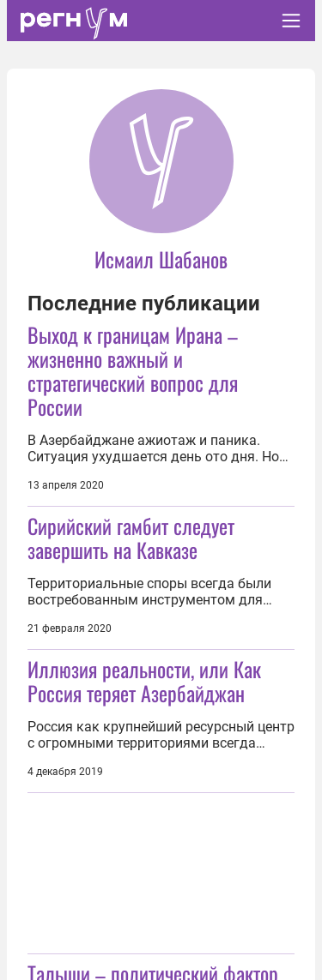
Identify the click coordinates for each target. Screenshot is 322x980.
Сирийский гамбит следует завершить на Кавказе (131, 538)
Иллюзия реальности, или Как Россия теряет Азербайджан (144, 681)
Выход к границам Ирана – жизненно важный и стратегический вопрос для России (133, 370)
